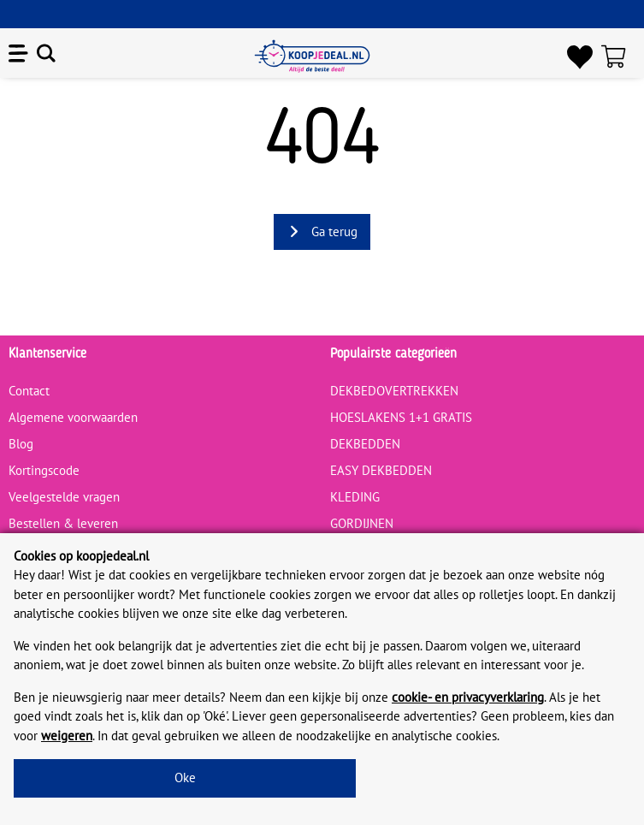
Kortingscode (44, 470)
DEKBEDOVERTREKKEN (394, 391)
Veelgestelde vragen (64, 497)
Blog (21, 444)
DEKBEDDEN (365, 444)
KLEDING (355, 497)
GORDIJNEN (362, 523)
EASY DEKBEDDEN (381, 470)
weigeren (67, 736)
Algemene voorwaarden (73, 417)
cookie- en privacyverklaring (468, 697)
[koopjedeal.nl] (312, 56)
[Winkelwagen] (618, 56)
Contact (29, 391)
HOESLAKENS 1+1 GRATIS (401, 417)
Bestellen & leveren (63, 523)
